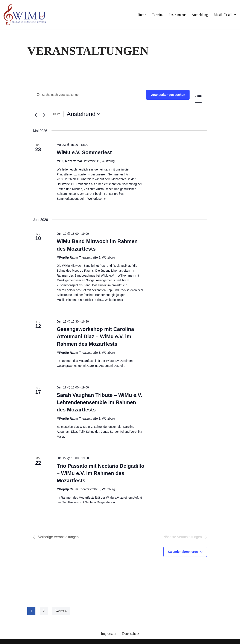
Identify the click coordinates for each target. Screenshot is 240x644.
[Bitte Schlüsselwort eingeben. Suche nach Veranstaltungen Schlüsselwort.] (90, 95)
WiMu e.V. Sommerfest (84, 152)
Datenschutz (131, 634)
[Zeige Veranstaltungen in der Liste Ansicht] (198, 96)
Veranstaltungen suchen (168, 95)
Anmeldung (200, 15)
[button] (235, 15)
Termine (157, 15)
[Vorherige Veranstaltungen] (36, 115)
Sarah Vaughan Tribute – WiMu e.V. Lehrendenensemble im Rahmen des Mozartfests (99, 402)
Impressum (109, 634)
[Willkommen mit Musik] (25, 15)
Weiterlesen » (96, 199)
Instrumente (177, 15)
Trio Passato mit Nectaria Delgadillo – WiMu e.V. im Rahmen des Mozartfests (100, 473)
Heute (57, 114)
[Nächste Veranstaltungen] (44, 115)
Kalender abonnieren (183, 552)
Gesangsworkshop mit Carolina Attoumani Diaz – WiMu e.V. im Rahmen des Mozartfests (95, 336)
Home (141, 15)
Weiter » (61, 611)
